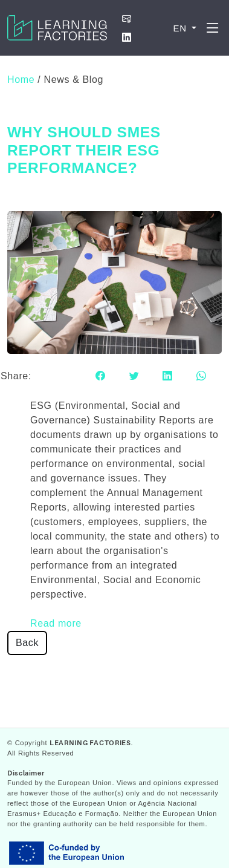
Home (21, 80)
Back (27, 643)
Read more (56, 623)
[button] (185, 28)
